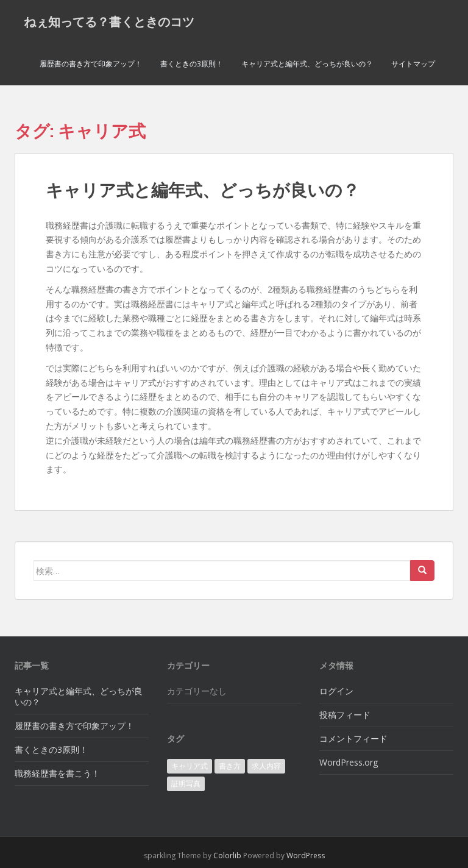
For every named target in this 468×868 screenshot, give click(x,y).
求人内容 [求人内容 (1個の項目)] (266, 766)
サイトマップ (413, 64)
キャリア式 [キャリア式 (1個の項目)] (190, 766)
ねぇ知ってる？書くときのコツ (109, 21)
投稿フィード (345, 715)
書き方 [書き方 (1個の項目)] (230, 766)
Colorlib (227, 856)
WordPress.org (349, 762)
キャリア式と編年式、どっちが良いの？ (307, 64)
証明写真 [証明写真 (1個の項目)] (186, 784)
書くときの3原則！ (192, 64)
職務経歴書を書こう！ (57, 773)
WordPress (306, 856)
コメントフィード (353, 738)
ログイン (336, 691)
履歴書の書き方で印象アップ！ (91, 64)
